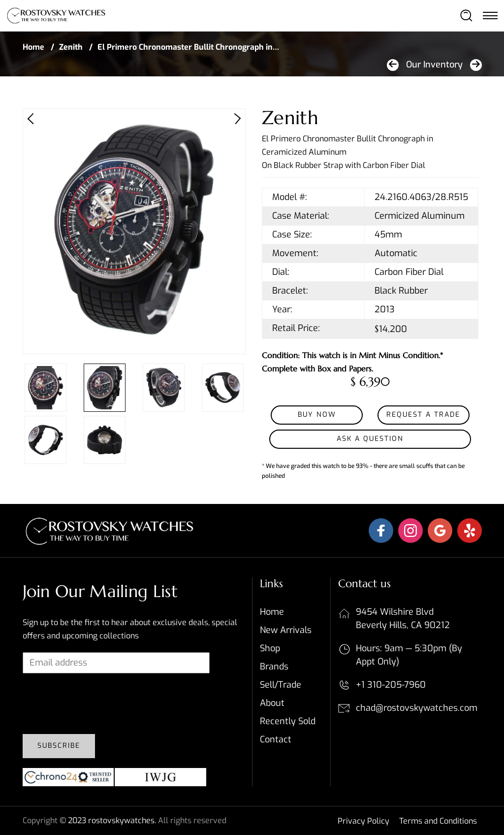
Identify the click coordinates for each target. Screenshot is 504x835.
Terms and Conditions (438, 821)
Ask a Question (370, 439)
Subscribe (59, 746)
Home (33, 47)
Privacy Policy (363, 821)
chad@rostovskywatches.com (417, 708)
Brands (274, 667)
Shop (270, 648)
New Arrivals (286, 630)
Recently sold (288, 721)
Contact (276, 739)
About (272, 703)
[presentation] (97, 707)
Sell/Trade (281, 685)
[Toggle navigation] (490, 15)
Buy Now (317, 415)
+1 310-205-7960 (391, 685)
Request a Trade (423, 415)
